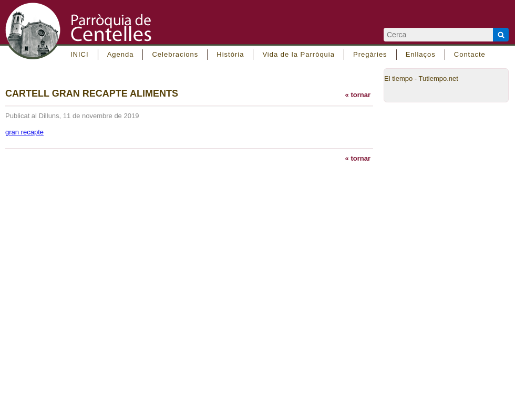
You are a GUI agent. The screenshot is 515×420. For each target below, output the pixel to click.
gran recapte (24, 132)
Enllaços (421, 54)
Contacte (470, 54)
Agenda (121, 54)
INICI (80, 54)
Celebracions (175, 54)
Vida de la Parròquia (298, 54)
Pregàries (370, 54)
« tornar (358, 95)
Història (230, 54)
